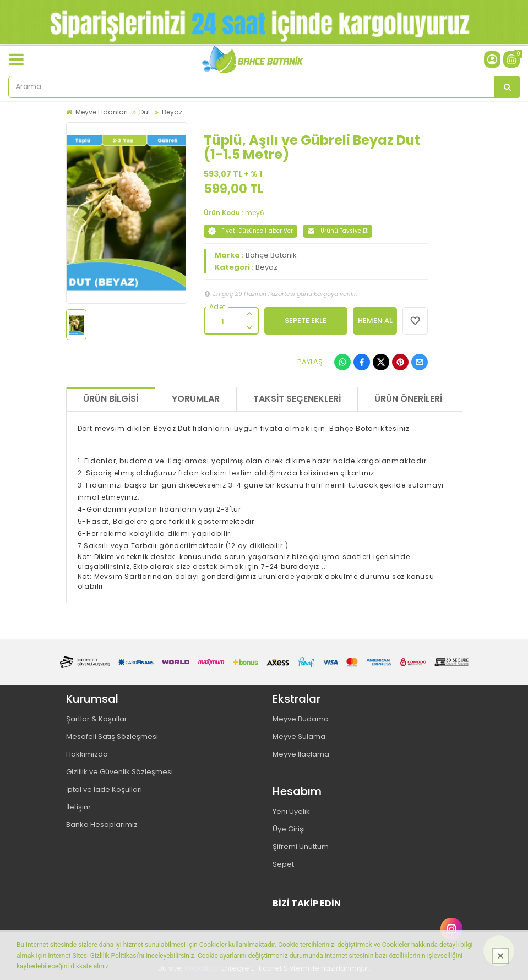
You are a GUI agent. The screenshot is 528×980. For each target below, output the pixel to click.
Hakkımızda (87, 754)
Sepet (283, 864)
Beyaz (172, 112)
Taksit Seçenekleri (297, 399)
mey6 (255, 213)
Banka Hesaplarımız (102, 825)
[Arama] (507, 87)
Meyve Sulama (299, 737)
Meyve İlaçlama (301, 754)
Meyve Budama (301, 719)
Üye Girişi (289, 829)
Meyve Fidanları (102, 112)
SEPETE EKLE (306, 321)
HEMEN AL (375, 321)
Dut (145, 112)
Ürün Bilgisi (111, 399)
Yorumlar (196, 399)
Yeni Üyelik (291, 811)
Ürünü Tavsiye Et (338, 231)
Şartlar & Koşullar (97, 719)
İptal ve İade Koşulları (104, 789)
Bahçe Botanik (271, 255)
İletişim (78, 807)
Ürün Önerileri (408, 399)
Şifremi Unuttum (301, 847)
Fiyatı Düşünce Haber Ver (251, 231)
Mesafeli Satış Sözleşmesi (112, 737)
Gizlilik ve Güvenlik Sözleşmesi (119, 772)
